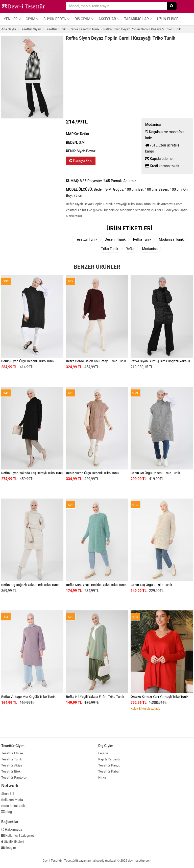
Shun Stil (8, 794)
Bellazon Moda (12, 800)
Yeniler (12, 19)
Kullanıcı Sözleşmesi (18, 836)
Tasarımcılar (138, 19)
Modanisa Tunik (171, 239)
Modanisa (150, 249)
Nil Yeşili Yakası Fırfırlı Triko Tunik (95, 697)
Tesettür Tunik (86, 239)
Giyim (32, 19)
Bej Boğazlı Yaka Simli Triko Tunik (30, 585)
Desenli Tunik (115, 239)
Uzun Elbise (167, 19)
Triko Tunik (110, 249)
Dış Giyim (84, 19)
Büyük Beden (56, 19)
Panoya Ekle (81, 161)
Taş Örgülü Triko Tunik (151, 585)
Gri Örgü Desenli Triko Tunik (155, 473)
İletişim (9, 848)
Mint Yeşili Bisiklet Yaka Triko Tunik (96, 585)
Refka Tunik (142, 239)
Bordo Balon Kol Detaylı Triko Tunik (96, 361)
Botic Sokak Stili (13, 806)
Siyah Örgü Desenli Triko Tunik (28, 361)
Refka (130, 249)
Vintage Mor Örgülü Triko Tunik (28, 697)
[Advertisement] (129, 79)
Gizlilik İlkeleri (13, 842)
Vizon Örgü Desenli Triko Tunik (93, 473)
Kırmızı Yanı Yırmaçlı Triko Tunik (160, 697)
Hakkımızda (12, 829)
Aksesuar (109, 19)
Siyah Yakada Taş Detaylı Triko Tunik (32, 473)
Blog (7, 812)
